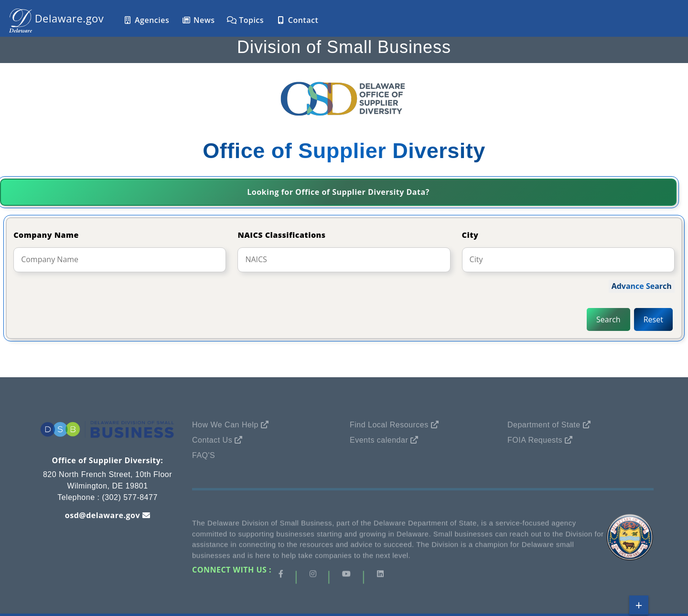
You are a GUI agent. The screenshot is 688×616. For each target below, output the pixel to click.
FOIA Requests (535, 440)
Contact (297, 20)
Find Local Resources (389, 425)
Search (608, 319)
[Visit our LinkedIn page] (381, 576)
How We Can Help (225, 425)
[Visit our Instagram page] (313, 576)
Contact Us (212, 440)
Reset (653, 319)
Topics (245, 20)
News (198, 20)
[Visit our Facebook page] (281, 576)
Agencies (146, 20)
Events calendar (379, 440)
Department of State (544, 425)
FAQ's (204, 455)
